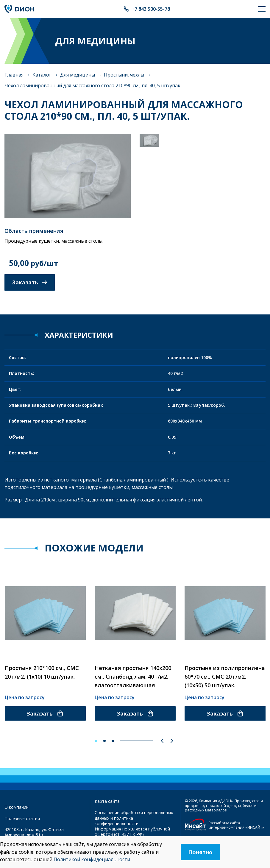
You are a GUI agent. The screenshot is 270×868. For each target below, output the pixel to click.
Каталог (42, 75)
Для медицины (78, 75)
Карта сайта (107, 801)
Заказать (30, 282)
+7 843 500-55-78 (151, 9)
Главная (14, 75)
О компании (17, 807)
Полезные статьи (22, 818)
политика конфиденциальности (117, 821)
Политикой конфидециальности (92, 859)
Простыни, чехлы (124, 75)
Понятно (200, 852)
